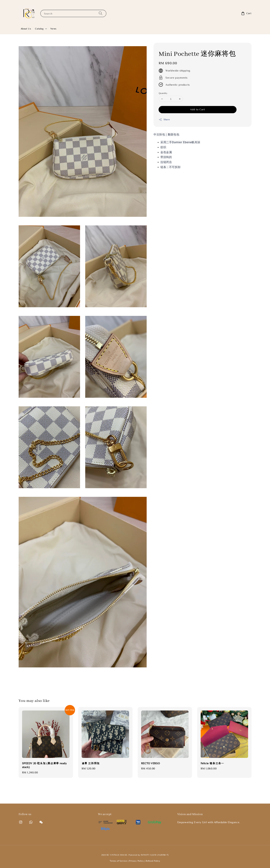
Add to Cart (198, 109)
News (53, 29)
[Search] (101, 13)
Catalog (39, 29)
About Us (26, 29)
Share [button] (164, 120)
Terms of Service (118, 861)
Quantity (163, 93)
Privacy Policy (136, 861)
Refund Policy (153, 861)
